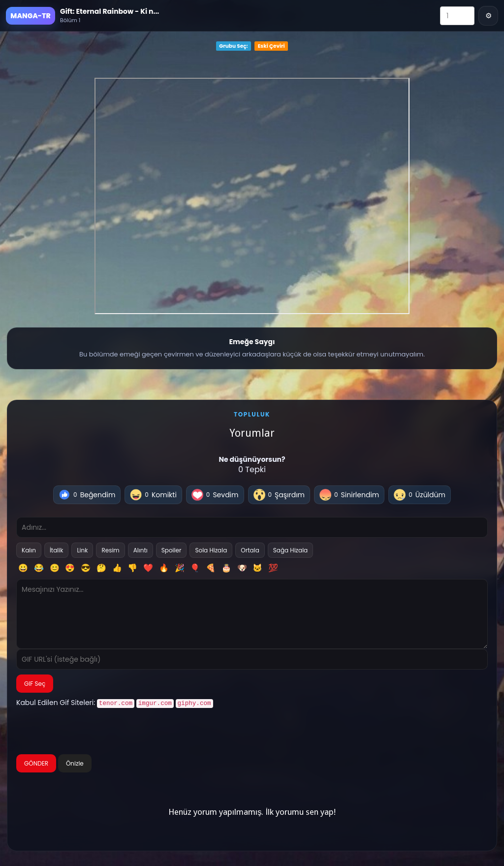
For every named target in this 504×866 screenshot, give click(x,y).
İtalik (57, 550)
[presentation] (91, 732)
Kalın (29, 550)
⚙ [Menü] (488, 16)
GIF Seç (35, 684)
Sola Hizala (211, 550)
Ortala (250, 550)
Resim (110, 550)
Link (82, 550)
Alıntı (141, 550)
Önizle (75, 762)
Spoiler (172, 550)
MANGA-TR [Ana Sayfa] (30, 16)
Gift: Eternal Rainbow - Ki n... (110, 11)
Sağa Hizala (290, 550)
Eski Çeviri (271, 46)
